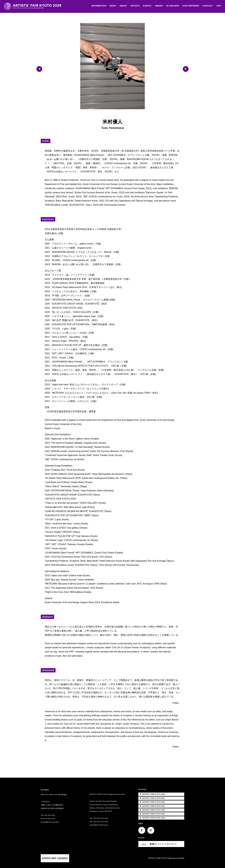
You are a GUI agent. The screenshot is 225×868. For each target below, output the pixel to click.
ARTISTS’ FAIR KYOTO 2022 (152, 802)
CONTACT (206, 6)
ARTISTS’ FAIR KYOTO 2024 (152, 794)
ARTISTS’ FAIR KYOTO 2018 (152, 818)
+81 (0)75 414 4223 (101, 822)
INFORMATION (97, 6)
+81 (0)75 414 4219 (101, 818)
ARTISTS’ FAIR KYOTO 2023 (152, 798)
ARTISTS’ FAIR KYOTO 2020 (152, 810)
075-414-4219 (50, 815)
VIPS (217, 6)
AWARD (157, 6)
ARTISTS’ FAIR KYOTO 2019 (152, 814)
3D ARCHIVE (171, 6)
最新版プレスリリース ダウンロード (163, 844)
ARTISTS (133, 6)
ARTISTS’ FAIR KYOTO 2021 (152, 806)
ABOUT (121, 6)
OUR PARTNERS (189, 6)
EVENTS (145, 6)
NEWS (111, 6)
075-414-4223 (50, 819)
